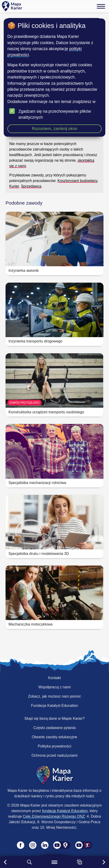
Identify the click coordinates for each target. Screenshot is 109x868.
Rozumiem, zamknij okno (55, 129)
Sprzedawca (31, 186)
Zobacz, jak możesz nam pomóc (54, 696)
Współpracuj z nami (54, 687)
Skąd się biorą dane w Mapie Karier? (54, 718)
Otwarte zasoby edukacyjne (55, 737)
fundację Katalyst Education (65, 811)
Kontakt (54, 678)
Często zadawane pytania (54, 728)
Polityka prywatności (55, 746)
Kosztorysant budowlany (77, 181)
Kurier (14, 186)
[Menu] (101, 6)
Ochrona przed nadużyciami (54, 755)
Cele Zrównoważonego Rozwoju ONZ (54, 816)
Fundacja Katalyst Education (55, 706)
